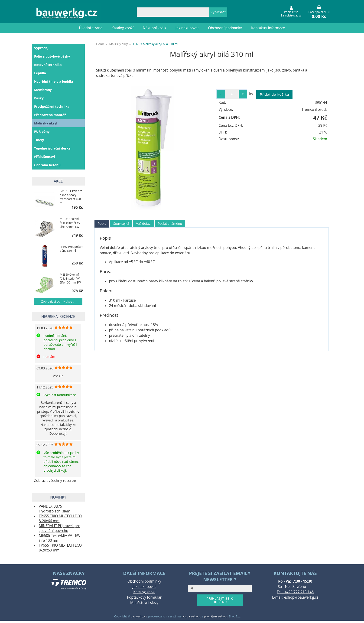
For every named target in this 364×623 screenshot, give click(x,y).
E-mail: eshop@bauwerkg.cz (295, 597)
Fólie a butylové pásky (52, 56)
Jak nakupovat (187, 28)
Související (121, 223)
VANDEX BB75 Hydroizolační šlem (54, 509)
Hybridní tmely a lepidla (54, 81)
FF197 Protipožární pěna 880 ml (72, 249)
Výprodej (41, 48)
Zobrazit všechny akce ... (58, 301)
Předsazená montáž (50, 115)
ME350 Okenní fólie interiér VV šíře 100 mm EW (70, 279)
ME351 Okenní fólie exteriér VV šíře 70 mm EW (70, 223)
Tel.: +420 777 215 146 (295, 592)
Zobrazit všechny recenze (55, 481)
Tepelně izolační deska (52, 148)
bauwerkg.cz (139, 616)
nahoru (357, 616)
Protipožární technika (52, 106)
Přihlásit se (291, 12)
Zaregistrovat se (291, 15)
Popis (102, 223)
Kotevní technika (48, 65)
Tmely (39, 140)
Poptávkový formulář (144, 597)
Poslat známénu (170, 223)
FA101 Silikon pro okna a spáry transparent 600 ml (71, 196)
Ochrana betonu (47, 165)
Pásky (39, 98)
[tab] (102, 224)
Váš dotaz (143, 223)
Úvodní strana (91, 28)
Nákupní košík (154, 28)
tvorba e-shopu (191, 616)
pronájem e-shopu (216, 616)
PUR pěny (42, 132)
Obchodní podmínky (225, 28)
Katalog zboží (123, 28)
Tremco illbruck (314, 109)
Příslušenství (45, 157)
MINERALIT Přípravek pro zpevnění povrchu (60, 528)
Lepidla (40, 73)
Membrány (43, 90)
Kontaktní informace (268, 28)
